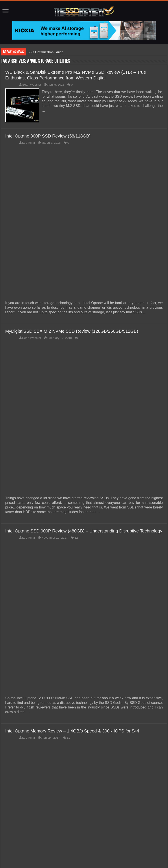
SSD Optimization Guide (45, 52)
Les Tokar (29, 142)
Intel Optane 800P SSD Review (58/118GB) (48, 135)
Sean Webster (32, 85)
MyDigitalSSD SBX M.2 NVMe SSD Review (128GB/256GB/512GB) (72, 331)
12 (76, 537)
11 (68, 737)
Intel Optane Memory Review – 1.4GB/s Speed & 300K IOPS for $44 (72, 730)
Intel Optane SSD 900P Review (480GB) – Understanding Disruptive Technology (84, 530)
